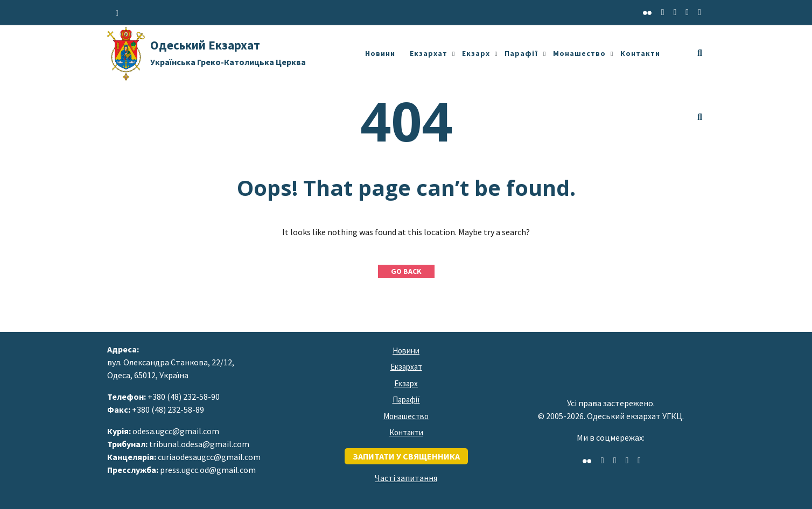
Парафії (521, 53)
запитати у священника (406, 456)
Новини (380, 53)
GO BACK (406, 271)
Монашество (579, 53)
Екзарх (476, 53)
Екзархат (429, 53)
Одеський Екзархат (228, 52)
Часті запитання (406, 478)
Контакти (640, 53)
